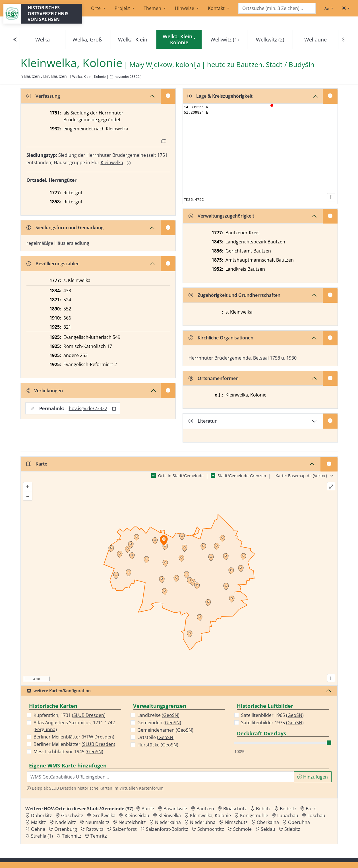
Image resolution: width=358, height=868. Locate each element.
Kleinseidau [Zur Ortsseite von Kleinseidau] (137, 815)
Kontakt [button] (217, 8)
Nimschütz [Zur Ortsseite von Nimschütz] (236, 822)
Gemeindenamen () (165, 730)
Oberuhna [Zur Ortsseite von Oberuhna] (299, 822)
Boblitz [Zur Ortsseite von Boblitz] (263, 809)
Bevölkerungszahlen (53, 264)
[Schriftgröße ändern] (329, 8)
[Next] (343, 40)
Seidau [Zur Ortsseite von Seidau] (268, 829)
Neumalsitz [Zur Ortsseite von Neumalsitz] (97, 822)
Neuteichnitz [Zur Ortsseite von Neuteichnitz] (132, 822)
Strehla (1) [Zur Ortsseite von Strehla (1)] (42, 836)
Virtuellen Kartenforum (141, 788)
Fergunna (45, 729)
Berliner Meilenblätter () (74, 737)
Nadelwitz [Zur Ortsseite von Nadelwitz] (66, 822)
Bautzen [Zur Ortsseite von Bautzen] (205, 809)
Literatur (203, 421)
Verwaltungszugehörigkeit (221, 216)
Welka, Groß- (88, 39)
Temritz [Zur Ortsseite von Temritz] (99, 836)
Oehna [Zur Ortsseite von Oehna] (38, 829)
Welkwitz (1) (224, 39)
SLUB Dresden (89, 715)
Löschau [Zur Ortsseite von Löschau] (316, 815)
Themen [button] (153, 8)
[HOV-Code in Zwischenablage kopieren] (111, 77)
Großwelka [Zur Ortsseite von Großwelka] (104, 815)
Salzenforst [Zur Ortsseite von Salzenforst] (125, 829)
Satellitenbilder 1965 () (272, 715)
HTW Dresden (98, 737)
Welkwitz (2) (270, 39)
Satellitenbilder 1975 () (272, 723)
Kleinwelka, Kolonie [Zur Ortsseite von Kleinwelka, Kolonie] (210, 815)
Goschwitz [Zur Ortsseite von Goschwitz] (72, 815)
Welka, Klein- (134, 39)
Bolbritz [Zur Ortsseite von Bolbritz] (288, 809)
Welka (43, 39)
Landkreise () (158, 715)
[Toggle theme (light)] (346, 8)
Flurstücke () (158, 745)
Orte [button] (96, 8)
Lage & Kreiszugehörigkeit (220, 96)
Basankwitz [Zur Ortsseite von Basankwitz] (175, 809)
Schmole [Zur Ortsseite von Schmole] (242, 829)
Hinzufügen (313, 777)
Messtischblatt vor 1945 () (68, 752)
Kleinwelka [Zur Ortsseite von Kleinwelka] (170, 815)
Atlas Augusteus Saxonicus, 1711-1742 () (74, 726)
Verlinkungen (44, 391)
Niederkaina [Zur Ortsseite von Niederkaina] (168, 822)
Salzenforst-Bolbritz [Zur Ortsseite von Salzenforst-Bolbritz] (167, 829)
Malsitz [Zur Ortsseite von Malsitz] (39, 822)
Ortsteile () (156, 737)
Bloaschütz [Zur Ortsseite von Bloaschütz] (235, 809)
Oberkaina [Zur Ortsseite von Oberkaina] (268, 822)
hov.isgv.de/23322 (88, 408)
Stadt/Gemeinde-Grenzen (242, 476)
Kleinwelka (117, 129)
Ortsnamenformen (214, 378)
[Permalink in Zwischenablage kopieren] (114, 409)
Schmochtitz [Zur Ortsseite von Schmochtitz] (211, 829)
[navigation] (179, 40)
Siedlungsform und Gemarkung (65, 228)
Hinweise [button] (185, 8)
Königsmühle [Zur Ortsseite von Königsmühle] (254, 815)
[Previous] (15, 40)
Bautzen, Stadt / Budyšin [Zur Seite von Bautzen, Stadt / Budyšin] (275, 65)
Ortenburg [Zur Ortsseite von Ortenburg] (66, 829)
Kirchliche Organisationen (221, 338)
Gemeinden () (159, 723)
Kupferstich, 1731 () (70, 715)
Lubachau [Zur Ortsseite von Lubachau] (288, 815)
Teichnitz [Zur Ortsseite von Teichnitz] (72, 836)
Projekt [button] (123, 8)
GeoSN (94, 752)
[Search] (277, 8)
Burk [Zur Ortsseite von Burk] (311, 809)
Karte (37, 464)
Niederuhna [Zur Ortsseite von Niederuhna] (203, 822)
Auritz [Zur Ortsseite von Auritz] (148, 809)
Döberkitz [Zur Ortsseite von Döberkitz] (42, 815)
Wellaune (315, 39)
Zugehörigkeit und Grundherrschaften (234, 295)
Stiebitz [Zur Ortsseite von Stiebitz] (292, 829)
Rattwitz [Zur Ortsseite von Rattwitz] (95, 829)
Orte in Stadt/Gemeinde (181, 476)
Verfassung (43, 96)
